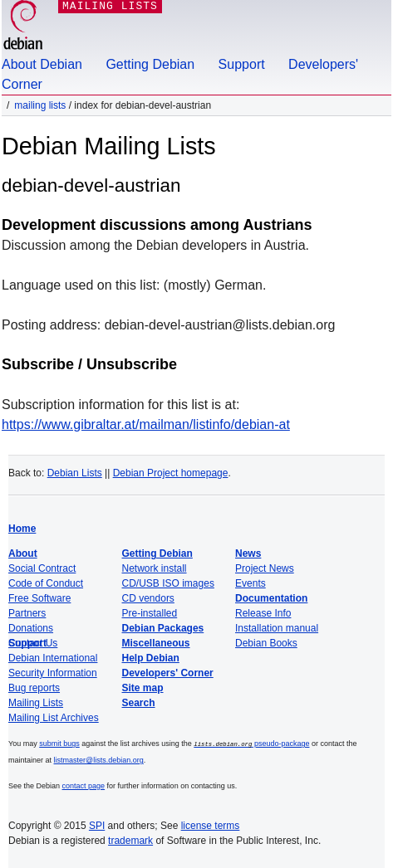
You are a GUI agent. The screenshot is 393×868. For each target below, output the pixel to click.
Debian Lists (75, 473)
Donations (31, 628)
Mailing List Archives (54, 718)
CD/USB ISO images (168, 583)
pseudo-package (251, 744)
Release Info (263, 613)
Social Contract (42, 568)
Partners (27, 613)
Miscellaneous (156, 643)
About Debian (42, 64)
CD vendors (148, 598)
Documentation (271, 598)
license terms (211, 825)
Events (251, 583)
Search (139, 703)
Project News (265, 568)
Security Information (53, 673)
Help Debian (151, 658)
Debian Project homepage (171, 473)
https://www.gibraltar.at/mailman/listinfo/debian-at (146, 424)
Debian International (53, 658)
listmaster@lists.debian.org (99, 759)
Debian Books (266, 643)
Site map (143, 688)
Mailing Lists (40, 105)
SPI (97, 825)
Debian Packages (163, 628)
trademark (130, 840)
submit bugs (59, 744)
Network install (155, 568)
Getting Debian (150, 64)
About (23, 553)
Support (242, 64)
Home (22, 529)
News (248, 553)
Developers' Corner (168, 673)
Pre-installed (150, 613)
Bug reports (34, 688)
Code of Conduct (46, 583)
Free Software (39, 598)
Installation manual (277, 628)
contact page (84, 785)
